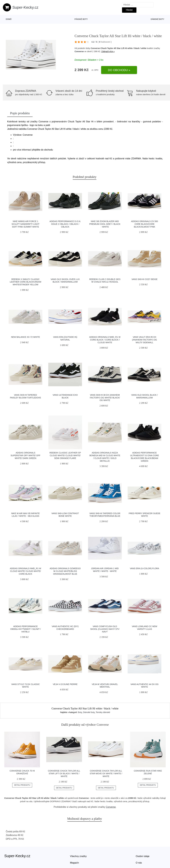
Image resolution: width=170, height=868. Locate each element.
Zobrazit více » (108, 51)
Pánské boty (81, 19)
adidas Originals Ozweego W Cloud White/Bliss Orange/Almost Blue (65, 571)
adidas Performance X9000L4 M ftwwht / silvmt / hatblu (25, 629)
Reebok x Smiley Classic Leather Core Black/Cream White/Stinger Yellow (25, 282)
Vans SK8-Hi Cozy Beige (144, 279)
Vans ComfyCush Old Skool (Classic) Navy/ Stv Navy (105, 629)
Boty (80, 712)
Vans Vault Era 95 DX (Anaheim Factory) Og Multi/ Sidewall (145, 340)
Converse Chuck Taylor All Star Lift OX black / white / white (64, 773)
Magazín (74, 863)
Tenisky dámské (103, 712)
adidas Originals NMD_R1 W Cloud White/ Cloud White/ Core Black (26, 571)
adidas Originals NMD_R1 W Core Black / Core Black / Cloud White (105, 340)
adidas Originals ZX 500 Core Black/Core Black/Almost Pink (144, 224)
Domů (9, 19)
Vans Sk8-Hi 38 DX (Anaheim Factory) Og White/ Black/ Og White (105, 398)
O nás (139, 863)
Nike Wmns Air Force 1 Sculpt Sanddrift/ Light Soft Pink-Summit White (25, 224)
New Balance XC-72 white (25, 337)
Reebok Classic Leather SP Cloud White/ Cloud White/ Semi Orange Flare (65, 455)
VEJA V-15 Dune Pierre (65, 684)
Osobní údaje (143, 856)
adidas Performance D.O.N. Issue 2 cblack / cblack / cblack (65, 224)
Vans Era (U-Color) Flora (145, 568)
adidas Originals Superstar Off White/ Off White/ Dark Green (26, 455)
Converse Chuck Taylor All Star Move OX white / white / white (106, 773)
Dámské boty (157, 19)
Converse (79, 51)
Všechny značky (78, 856)
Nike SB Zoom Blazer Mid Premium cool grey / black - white (105, 224)
